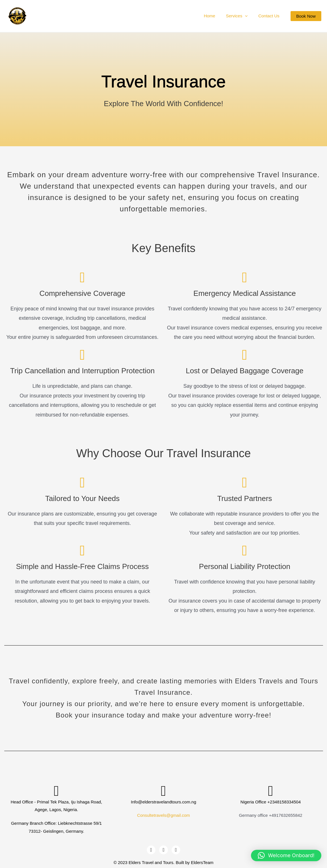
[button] (306, 16)
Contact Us (270, 16)
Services (240, 16)
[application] (248, 16)
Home (215, 16)
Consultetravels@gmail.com (163, 815)
